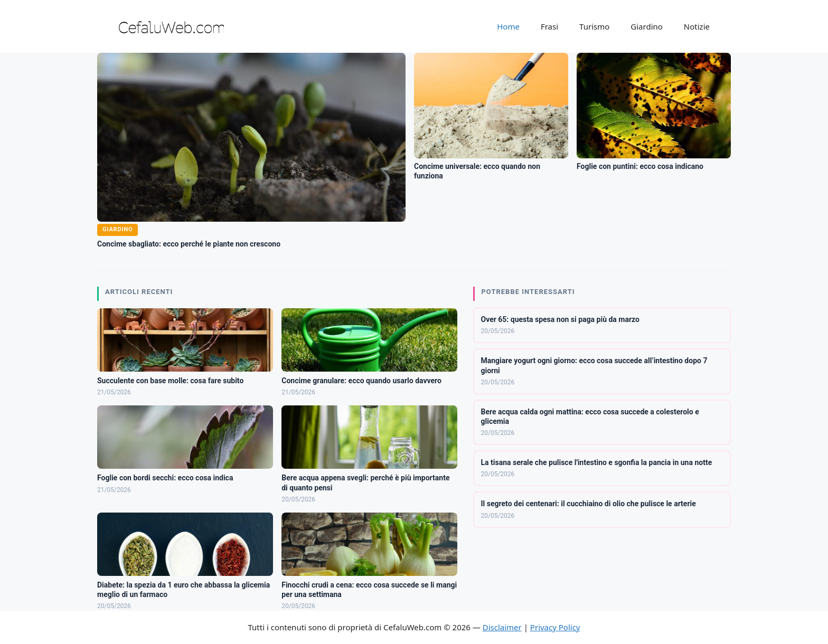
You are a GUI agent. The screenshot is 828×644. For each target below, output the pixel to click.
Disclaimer (502, 627)
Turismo (594, 26)
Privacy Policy (555, 627)
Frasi (549, 26)
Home (508, 26)
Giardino (647, 26)
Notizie (697, 26)
